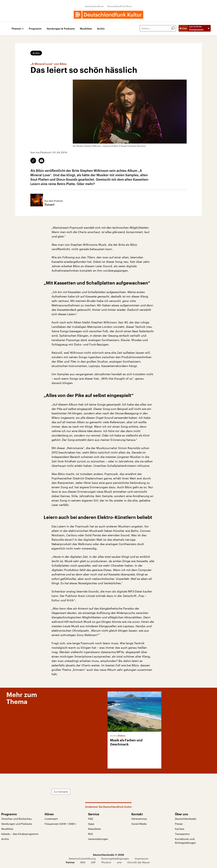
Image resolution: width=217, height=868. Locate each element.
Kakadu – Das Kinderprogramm (20, 834)
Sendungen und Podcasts (17, 824)
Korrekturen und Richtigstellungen (185, 841)
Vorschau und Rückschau (17, 819)
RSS (90, 834)
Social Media (139, 824)
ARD (83, 862)
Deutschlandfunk (94, 6)
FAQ (91, 819)
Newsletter (95, 829)
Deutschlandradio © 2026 (108, 855)
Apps (91, 824)
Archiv (101, 29)
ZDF (93, 862)
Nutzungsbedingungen (115, 858)
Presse (179, 824)
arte (119, 862)
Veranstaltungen (98, 839)
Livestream (51, 819)
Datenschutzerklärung (82, 858)
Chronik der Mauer (139, 862)
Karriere (180, 829)
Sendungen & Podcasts (61, 29)
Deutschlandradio (186, 819)
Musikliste (86, 29)
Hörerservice (139, 819)
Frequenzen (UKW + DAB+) (60, 824)
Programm (35, 29)
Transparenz (182, 834)
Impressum (142, 858)
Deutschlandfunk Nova (120, 6)
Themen (16, 29)
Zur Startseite (61, 792)
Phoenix (106, 862)
